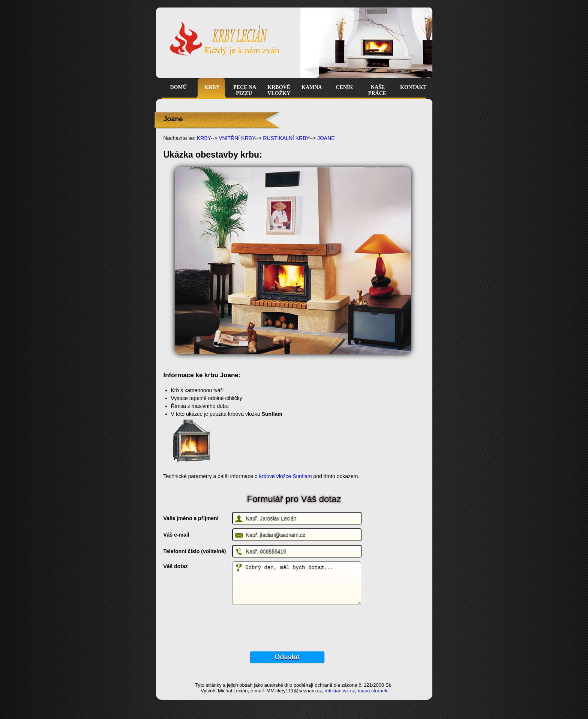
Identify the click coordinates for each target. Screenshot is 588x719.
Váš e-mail (176, 535)
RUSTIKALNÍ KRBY (286, 138)
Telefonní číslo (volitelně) (195, 551)
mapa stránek (373, 691)
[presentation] (220, 625)
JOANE (326, 138)
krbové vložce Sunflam (286, 476)
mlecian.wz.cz (340, 691)
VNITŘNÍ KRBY (237, 138)
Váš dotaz (176, 566)
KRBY (204, 138)
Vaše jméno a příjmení (191, 518)
